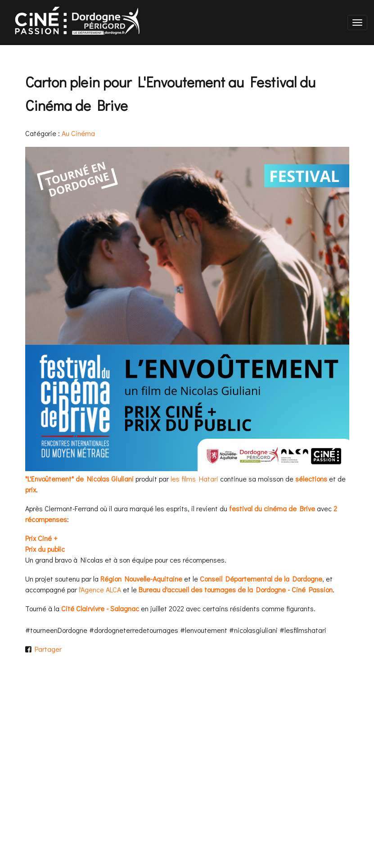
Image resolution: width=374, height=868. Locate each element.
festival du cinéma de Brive (272, 508)
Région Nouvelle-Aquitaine (141, 579)
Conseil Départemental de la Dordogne (261, 579)
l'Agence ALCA (100, 589)
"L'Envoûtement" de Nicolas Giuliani (79, 479)
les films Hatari (194, 479)
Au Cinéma (78, 133)
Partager (47, 649)
